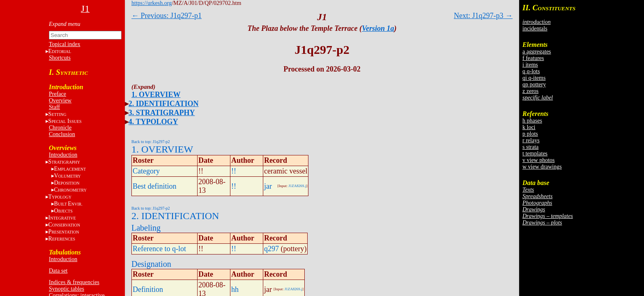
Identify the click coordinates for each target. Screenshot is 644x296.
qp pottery (534, 84)
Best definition (155, 186)
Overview (60, 101)
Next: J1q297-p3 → (483, 16)
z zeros (530, 91)
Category (146, 171)
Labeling (146, 228)
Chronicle (60, 128)
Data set (58, 271)
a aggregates (537, 52)
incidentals (535, 29)
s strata (530, 147)
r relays (531, 140)
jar (268, 186)
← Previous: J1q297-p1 (167, 16)
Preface (57, 94)
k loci (529, 127)
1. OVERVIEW (156, 95)
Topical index (64, 44)
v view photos (539, 160)
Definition (148, 289)
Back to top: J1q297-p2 (151, 142)
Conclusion (62, 134)
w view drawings (542, 167)
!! (234, 171)
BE (68, 204)
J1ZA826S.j (297, 186)
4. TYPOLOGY (153, 122)
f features (533, 58)
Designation (151, 264)
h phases (532, 121)
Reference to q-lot (159, 249)
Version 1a (378, 28)
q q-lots (531, 71)
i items (530, 65)
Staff (54, 107)
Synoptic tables (67, 289)
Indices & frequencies (74, 282)
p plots (530, 134)
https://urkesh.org (152, 3)
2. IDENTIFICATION (164, 104)
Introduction (63, 155)
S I (65, 121)
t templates (535, 154)
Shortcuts (60, 58)
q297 (271, 249)
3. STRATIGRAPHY (162, 113)
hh (235, 289)
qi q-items (534, 78)
